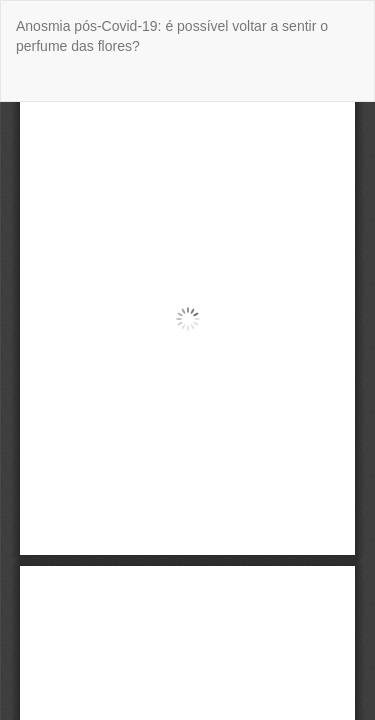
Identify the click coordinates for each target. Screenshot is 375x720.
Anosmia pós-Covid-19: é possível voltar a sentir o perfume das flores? (172, 36)
